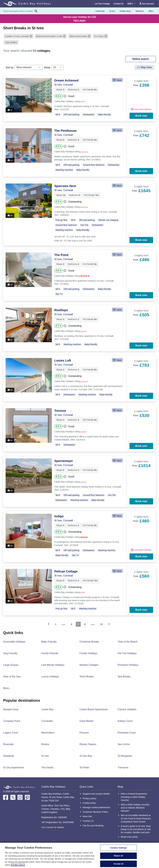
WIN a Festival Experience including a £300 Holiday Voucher (134, 797)
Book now (141, 116)
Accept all (119, 864)
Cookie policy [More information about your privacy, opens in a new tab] (18, 865)
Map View (146, 67)
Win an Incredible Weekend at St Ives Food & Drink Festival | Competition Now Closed (136, 818)
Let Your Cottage (102, 4)
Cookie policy (89, 803)
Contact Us (119, 4)
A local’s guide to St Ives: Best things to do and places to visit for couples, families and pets (136, 829)
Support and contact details (96, 794)
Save (119, 80)
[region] (79, 855)
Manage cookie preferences (96, 807)
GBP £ (131, 4)
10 (101, 624)
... (64, 624)
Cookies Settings (118, 848)
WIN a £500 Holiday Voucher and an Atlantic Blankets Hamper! (135, 808)
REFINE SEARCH (141, 59)
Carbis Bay (100, 11)
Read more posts (129, 837)
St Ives (112, 11)
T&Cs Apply (80, 20)
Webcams (140, 11)
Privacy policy (89, 798)
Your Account (147, 4)
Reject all (118, 856)
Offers (151, 11)
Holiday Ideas (125, 11)
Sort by (10, 67)
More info (87, 816)
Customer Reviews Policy (95, 812)
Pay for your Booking (93, 826)
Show (47, 67)
